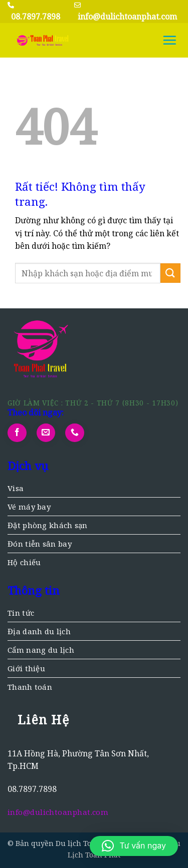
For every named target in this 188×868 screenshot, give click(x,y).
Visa (16, 488)
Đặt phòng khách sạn (48, 525)
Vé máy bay (29, 507)
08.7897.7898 (36, 17)
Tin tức (21, 613)
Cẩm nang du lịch (41, 650)
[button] (169, 40)
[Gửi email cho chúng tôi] (46, 433)
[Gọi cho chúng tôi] (75, 433)
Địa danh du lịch (39, 631)
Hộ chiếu (24, 562)
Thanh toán (30, 687)
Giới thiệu (26, 668)
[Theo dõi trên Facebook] (17, 433)
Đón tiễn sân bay (40, 544)
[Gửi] (170, 273)
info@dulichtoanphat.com (127, 17)
